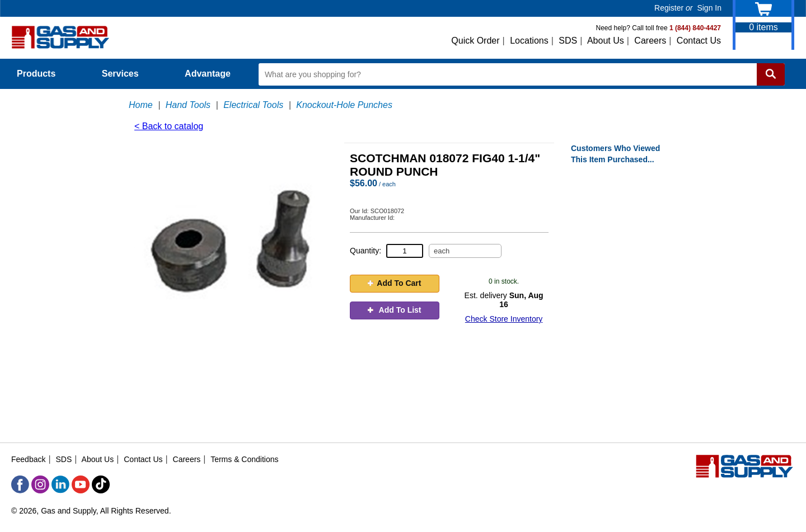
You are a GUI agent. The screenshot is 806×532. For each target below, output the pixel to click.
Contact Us (699, 41)
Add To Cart (394, 283)
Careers (650, 41)
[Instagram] (40, 484)
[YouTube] (81, 484)
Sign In (709, 8)
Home (141, 105)
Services (126, 74)
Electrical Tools (253, 105)
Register (669, 8)
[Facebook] (20, 484)
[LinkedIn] (60, 484)
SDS (568, 41)
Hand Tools (188, 105)
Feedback (28, 459)
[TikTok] (101, 484)
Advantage (208, 74)
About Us (606, 41)
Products (43, 74)
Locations (529, 41)
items (763, 27)
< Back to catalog (169, 126)
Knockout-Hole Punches (344, 105)
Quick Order (475, 41)
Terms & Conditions (244, 459)
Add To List (394, 310)
